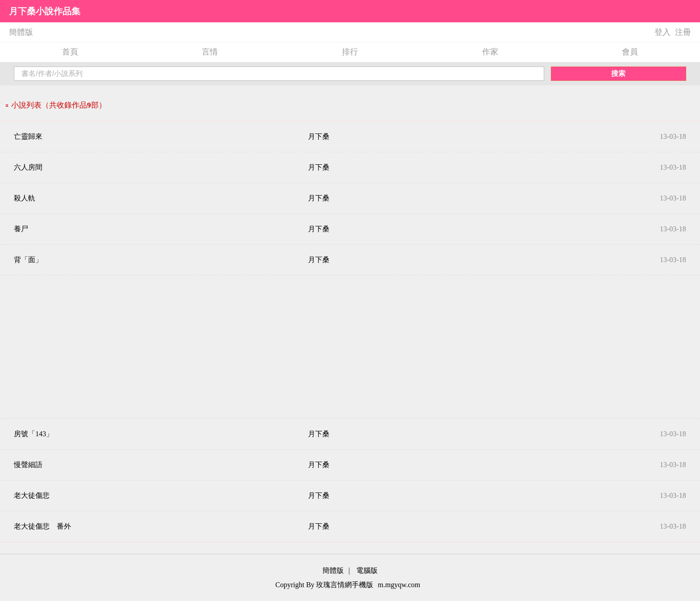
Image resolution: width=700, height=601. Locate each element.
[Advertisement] (350, 347)
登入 (662, 32)
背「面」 (28, 260)
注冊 (683, 32)
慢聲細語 (28, 465)
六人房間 (28, 167)
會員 (630, 52)
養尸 (21, 229)
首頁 (70, 52)
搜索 (618, 73)
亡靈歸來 (28, 136)
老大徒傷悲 (32, 495)
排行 (350, 52)
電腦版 (367, 570)
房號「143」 (33, 434)
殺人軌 (25, 198)
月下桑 (319, 136)
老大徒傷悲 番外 (42, 526)
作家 (490, 52)
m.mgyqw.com (399, 585)
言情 (210, 52)
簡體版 (21, 32)
